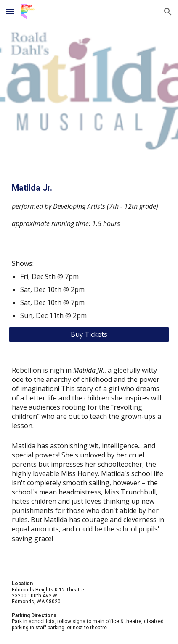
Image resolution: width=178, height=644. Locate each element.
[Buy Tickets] (89, 334)
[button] (10, 12)
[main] (89, 205)
